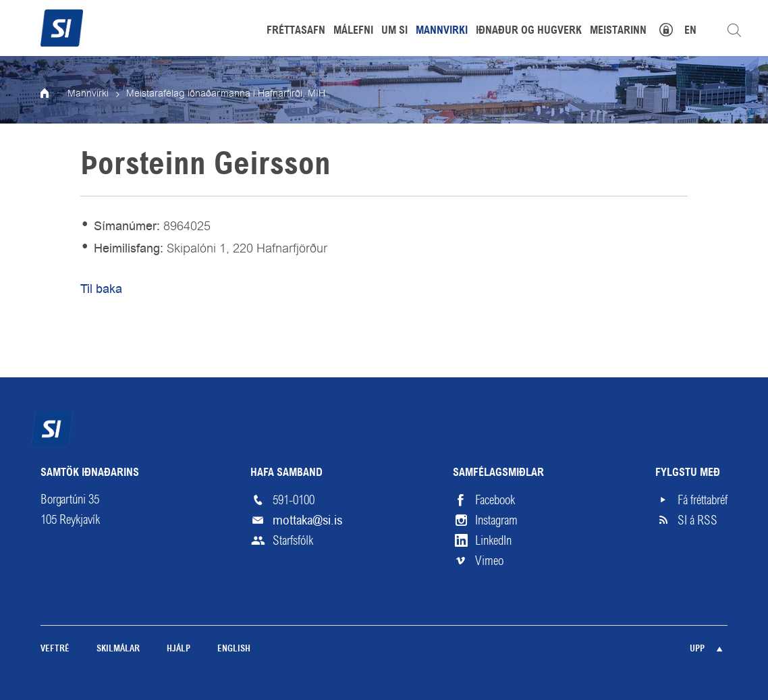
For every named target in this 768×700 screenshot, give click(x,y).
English (234, 649)
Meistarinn (618, 31)
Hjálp (179, 649)
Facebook (495, 500)
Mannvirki (88, 94)
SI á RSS (697, 520)
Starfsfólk (293, 541)
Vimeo (489, 561)
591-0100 (294, 500)
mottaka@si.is (307, 520)
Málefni (353, 31)
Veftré (55, 649)
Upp (697, 649)
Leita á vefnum (734, 30)
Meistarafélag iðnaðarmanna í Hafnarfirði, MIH (226, 94)
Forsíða (54, 95)
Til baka (101, 289)
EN (690, 31)
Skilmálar (118, 649)
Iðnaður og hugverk (529, 31)
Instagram (496, 520)
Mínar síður (673, 28)
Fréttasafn (296, 31)
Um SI (394, 31)
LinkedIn (493, 541)
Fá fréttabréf (703, 500)
